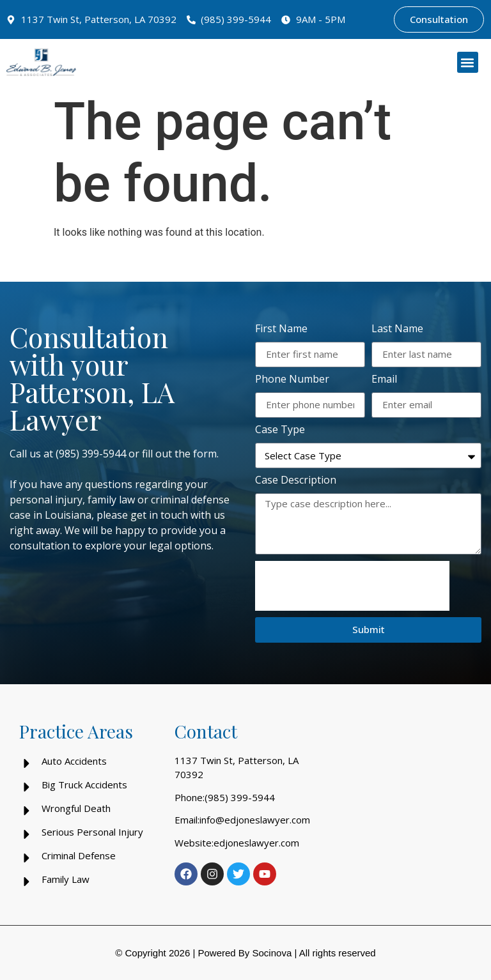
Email (384, 380)
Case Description (296, 481)
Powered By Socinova (245, 953)
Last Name (397, 329)
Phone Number (292, 380)
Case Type (280, 430)
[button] (468, 62)
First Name (281, 329)
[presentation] (352, 586)
